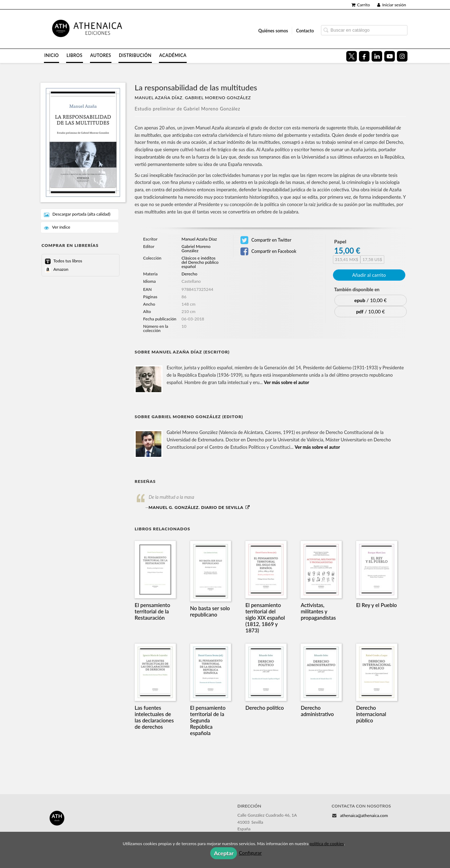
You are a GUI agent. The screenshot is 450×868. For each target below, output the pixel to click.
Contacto (305, 30)
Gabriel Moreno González (218, 98)
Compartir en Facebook (268, 251)
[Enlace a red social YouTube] (390, 56)
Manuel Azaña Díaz (159, 98)
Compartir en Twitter (266, 240)
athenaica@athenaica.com (364, 815)
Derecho (189, 274)
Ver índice (57, 227)
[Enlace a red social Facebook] (364, 56)
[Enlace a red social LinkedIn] (377, 56)
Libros (74, 55)
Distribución (135, 55)
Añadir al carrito (369, 275)
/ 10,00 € (371, 300)
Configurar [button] (250, 853)
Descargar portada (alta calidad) (77, 214)
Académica (173, 55)
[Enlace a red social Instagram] (402, 56)
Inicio (52, 55)
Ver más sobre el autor (287, 382)
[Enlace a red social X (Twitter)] (352, 56)
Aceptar (224, 853)
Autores (101, 55)
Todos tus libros (67, 261)
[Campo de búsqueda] (364, 30)
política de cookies (327, 844)
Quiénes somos (273, 30)
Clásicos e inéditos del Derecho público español (200, 262)
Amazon (60, 269)
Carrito (361, 5)
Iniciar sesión (392, 5)
